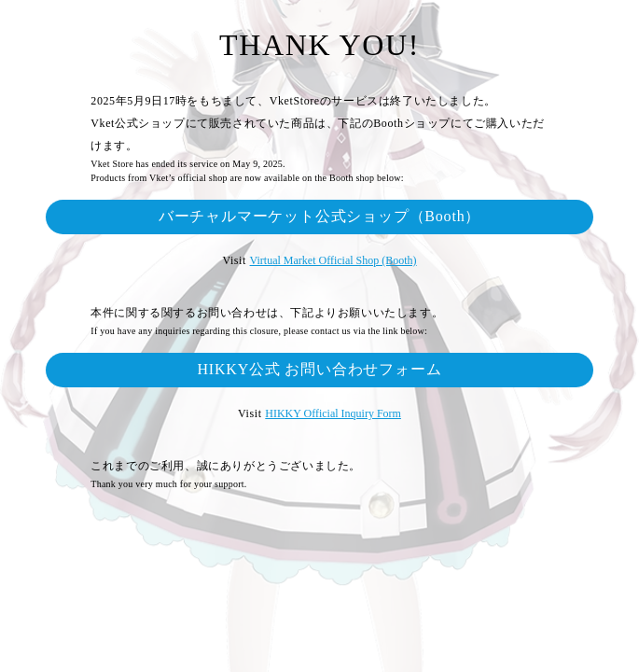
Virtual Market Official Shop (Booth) (333, 260)
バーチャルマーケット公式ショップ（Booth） (320, 216)
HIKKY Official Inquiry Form (333, 413)
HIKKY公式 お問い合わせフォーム (320, 369)
